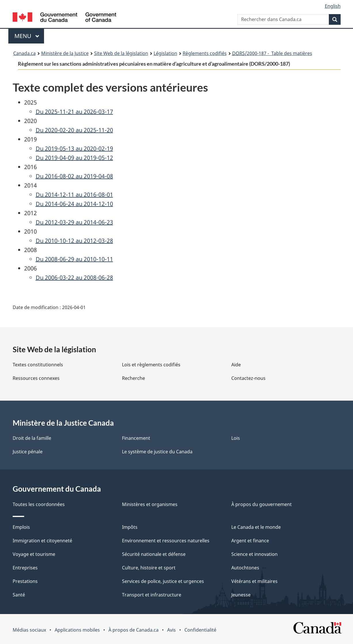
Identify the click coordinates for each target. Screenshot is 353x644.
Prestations (25, 581)
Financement (136, 438)
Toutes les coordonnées (39, 504)
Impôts (130, 527)
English (333, 6)
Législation (165, 53)
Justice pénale (28, 452)
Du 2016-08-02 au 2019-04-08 (74, 176)
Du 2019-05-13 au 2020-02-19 (74, 148)
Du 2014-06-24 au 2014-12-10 (74, 204)
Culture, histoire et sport (149, 568)
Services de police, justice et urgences (163, 581)
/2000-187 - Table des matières (272, 53)
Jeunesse (241, 595)
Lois (236, 438)
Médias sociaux (29, 630)
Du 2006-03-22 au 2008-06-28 (74, 278)
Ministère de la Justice (65, 53)
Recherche (133, 378)
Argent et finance (250, 541)
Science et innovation (254, 554)
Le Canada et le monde (256, 527)
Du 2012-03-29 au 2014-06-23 (74, 222)
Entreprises (25, 568)
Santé (19, 595)
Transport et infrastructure (152, 595)
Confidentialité (200, 630)
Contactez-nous (248, 378)
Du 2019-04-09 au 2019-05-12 (74, 158)
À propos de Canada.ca (133, 630)
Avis (171, 630)
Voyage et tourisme (34, 554)
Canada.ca (24, 53)
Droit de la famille (32, 438)
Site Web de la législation (121, 53)
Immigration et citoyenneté (42, 541)
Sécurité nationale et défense (154, 554)
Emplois (21, 527)
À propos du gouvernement (262, 504)
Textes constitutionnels (38, 365)
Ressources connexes (36, 378)
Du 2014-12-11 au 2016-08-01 (74, 195)
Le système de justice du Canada (157, 452)
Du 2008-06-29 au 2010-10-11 (74, 259)
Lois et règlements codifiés (151, 365)
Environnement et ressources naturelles (166, 541)
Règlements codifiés (205, 53)
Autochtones (245, 568)
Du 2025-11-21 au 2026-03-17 (74, 112)
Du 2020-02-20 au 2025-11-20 (74, 130)
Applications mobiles (77, 630)
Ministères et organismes (150, 504)
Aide (236, 365)
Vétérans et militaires (254, 581)
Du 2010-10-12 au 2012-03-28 (74, 241)
